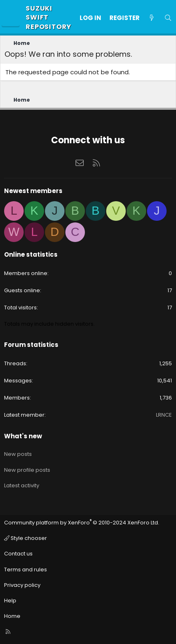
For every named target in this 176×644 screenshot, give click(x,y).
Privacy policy (22, 585)
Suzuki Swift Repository (49, 18)
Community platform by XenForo (82, 523)
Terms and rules (26, 570)
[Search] (168, 18)
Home (12, 616)
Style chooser (26, 538)
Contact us (18, 554)
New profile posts (27, 470)
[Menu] (11, 18)
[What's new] (152, 18)
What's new (23, 436)
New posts (18, 454)
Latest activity (22, 485)
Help (10, 601)
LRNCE (164, 415)
